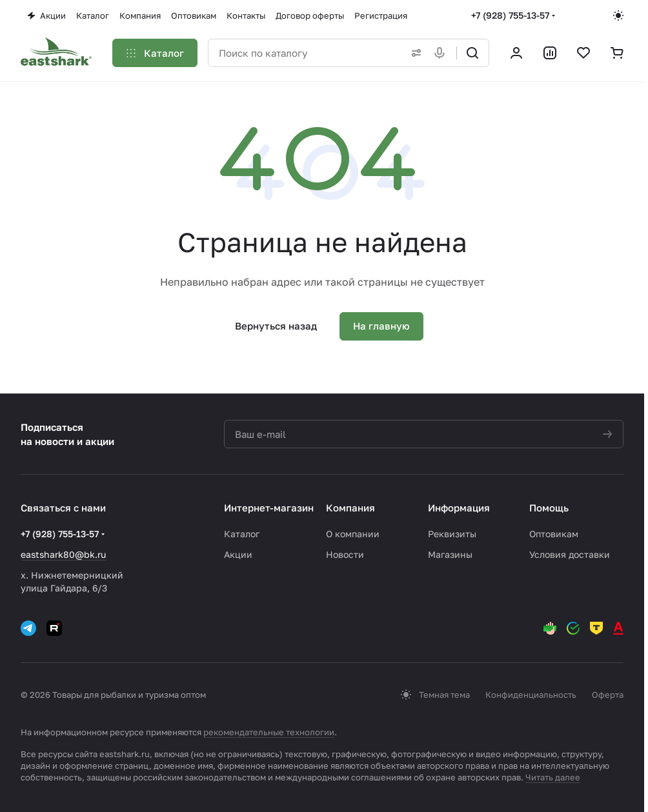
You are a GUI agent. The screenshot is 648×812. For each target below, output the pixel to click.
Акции (238, 554)
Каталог (242, 534)
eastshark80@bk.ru (63, 554)
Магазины (450, 554)
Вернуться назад (276, 326)
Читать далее (553, 777)
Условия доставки (570, 554)
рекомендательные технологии (269, 732)
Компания (350, 508)
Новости (345, 554)
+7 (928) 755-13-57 (510, 15)
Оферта (608, 695)
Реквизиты (452, 534)
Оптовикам (554, 534)
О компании (353, 534)
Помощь (549, 508)
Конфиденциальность (531, 695)
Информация (459, 508)
